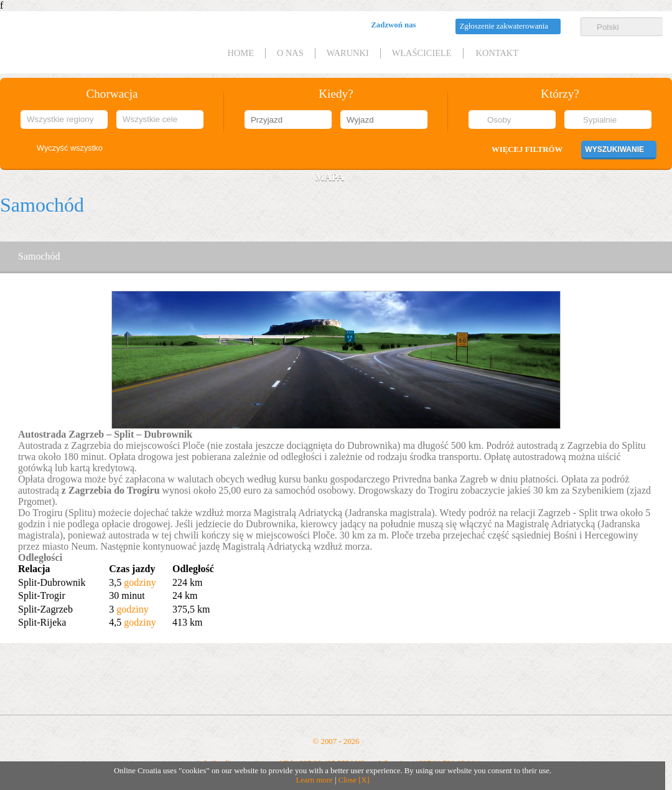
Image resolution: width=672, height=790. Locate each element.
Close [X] (354, 780)
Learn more (314, 780)
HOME (241, 53)
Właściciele (422, 53)
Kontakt (497, 53)
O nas (290, 53)
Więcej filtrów (527, 149)
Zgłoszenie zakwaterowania (504, 26)
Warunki (348, 53)
